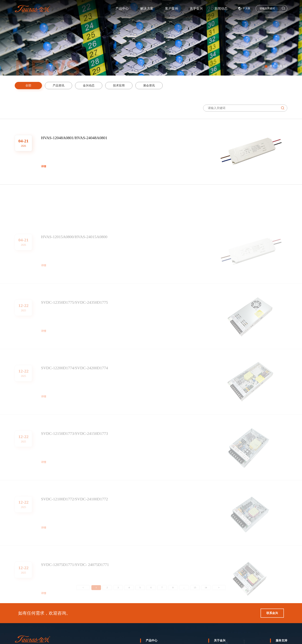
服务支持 (281, 640)
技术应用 (116, 85)
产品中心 (125, 9)
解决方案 (155, 9)
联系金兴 (272, 613)
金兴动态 (86, 85)
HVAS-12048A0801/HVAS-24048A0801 (74, 143)
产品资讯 (55, 85)
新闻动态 (241, 9)
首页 (272, 66)
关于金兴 (220, 640)
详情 (44, 172)
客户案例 (183, 9)
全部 (25, 85)
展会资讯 (146, 85)
